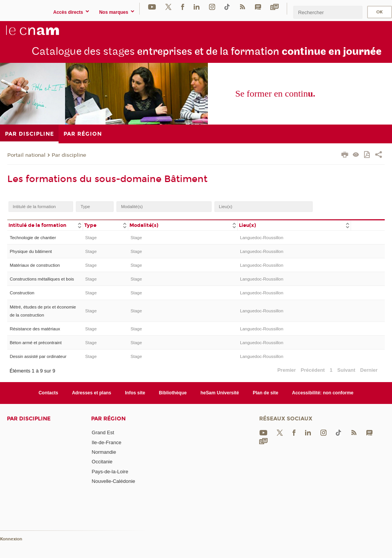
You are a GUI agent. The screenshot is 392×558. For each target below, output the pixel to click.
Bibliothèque (173, 393)
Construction (22, 293)
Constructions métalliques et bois (42, 279)
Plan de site (265, 393)
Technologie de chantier (33, 238)
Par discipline (69, 155)
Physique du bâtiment (31, 251)
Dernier (369, 370)
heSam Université (220, 393)
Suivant (346, 370)
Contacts (48, 393)
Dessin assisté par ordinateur (38, 356)
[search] (328, 12)
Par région (108, 419)
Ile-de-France (107, 442)
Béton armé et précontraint (35, 343)
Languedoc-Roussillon (262, 238)
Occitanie (102, 462)
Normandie (104, 452)
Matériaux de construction (35, 265)
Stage (91, 238)
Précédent (313, 370)
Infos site (135, 393)
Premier (286, 370)
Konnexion (11, 539)
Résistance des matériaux (35, 329)
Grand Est (103, 432)
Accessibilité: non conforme (323, 393)
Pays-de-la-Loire (110, 472)
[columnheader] (45, 225)
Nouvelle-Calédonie (114, 481)
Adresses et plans (92, 393)
